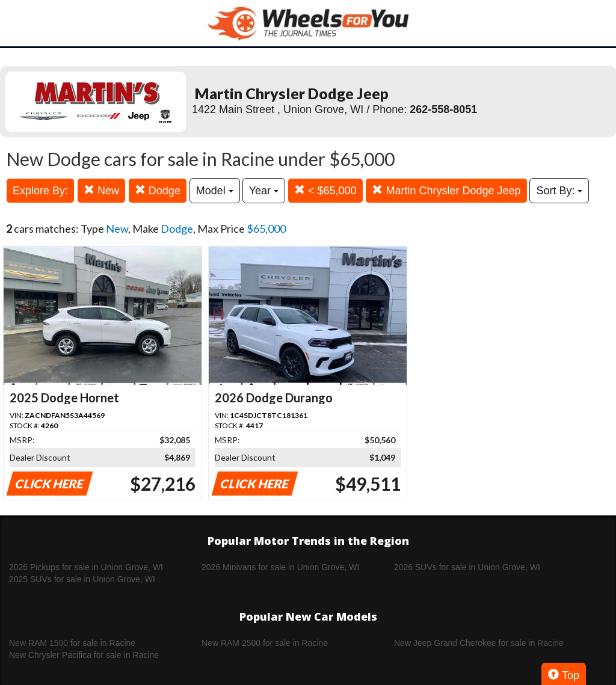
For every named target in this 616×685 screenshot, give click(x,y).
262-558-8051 (443, 109)
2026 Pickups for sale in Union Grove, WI (86, 567)
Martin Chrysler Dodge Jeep (446, 190)
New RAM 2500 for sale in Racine (265, 643)
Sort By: (559, 191)
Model (215, 191)
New (101, 190)
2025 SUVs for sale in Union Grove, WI (82, 579)
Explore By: (40, 191)
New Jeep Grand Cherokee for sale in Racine (479, 643)
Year (264, 191)
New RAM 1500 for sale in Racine (72, 643)
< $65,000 (325, 190)
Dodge (158, 190)
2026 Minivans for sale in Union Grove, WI (280, 567)
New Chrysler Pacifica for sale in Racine (84, 655)
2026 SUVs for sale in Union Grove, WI (467, 567)
